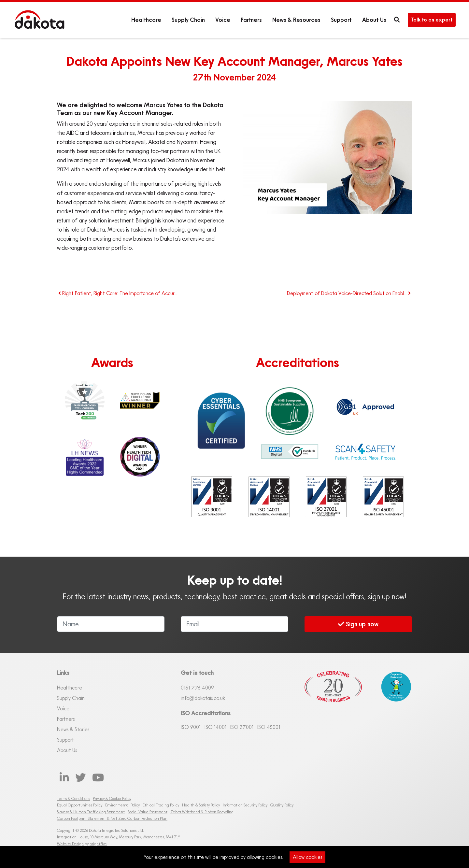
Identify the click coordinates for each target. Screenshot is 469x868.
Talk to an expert (432, 20)
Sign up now (358, 624)
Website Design (70, 844)
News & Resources (296, 20)
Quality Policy (282, 805)
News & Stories (73, 729)
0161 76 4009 (197, 688)
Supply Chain (188, 20)
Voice (223, 20)
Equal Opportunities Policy (80, 805)
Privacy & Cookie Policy (112, 798)
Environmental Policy (122, 805)
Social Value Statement (148, 812)
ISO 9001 (191, 727)
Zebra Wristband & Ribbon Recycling (202, 812)
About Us (374, 20)
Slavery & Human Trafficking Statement (91, 812)
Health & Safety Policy (201, 805)
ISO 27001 (242, 727)
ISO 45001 (269, 727)
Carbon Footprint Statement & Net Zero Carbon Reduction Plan (112, 818)
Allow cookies (307, 857)
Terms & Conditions (73, 798)
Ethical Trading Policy (161, 805)
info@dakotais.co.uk (203, 698)
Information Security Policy (245, 805)
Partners (251, 20)
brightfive (98, 844)
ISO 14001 (215, 727)
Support (341, 20)
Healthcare (146, 20)
